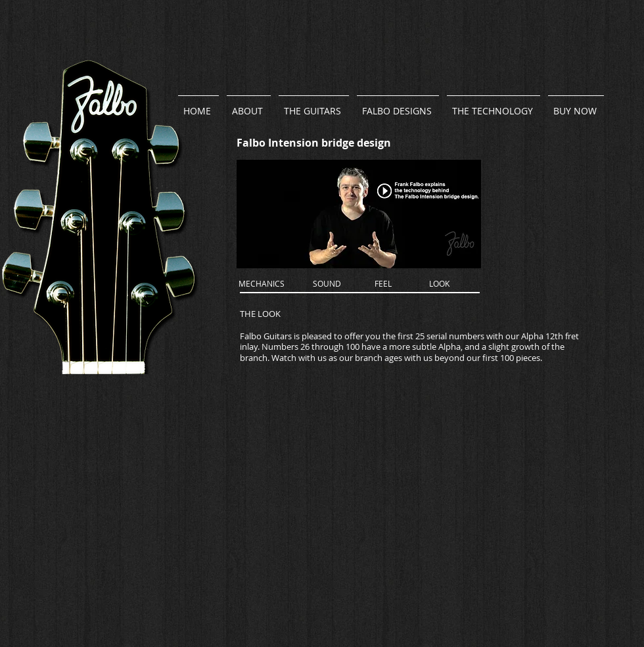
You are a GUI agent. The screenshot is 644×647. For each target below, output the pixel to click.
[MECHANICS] (262, 284)
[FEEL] (383, 284)
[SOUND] (327, 284)
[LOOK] (439, 284)
